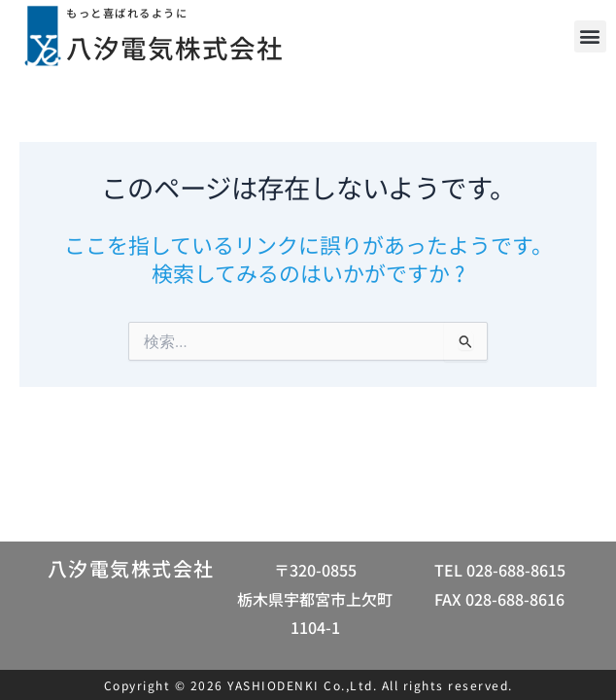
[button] (590, 36)
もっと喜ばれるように (137, 12)
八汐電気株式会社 (188, 46)
